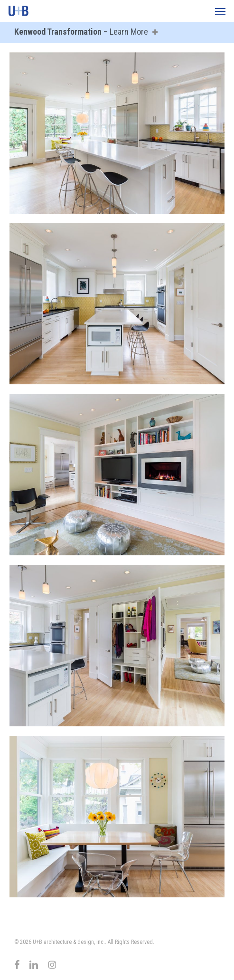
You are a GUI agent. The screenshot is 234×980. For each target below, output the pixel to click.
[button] (220, 11)
